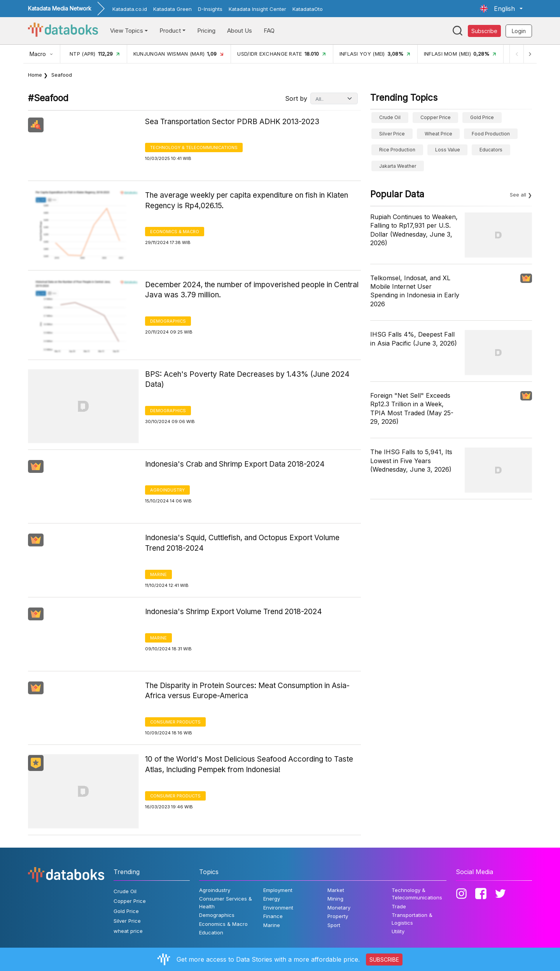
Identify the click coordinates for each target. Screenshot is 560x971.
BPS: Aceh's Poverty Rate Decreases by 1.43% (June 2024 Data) (247, 379)
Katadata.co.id (130, 9)
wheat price (438, 134)
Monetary (339, 908)
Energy (272, 899)
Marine (158, 574)
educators (491, 150)
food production (491, 134)
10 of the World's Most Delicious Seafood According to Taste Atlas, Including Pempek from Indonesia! (249, 764)
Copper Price (436, 117)
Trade (399, 906)
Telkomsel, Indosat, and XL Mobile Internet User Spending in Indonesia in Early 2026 (415, 291)
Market (336, 890)
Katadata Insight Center (257, 9)
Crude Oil (390, 117)
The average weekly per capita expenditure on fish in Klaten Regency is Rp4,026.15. (247, 200)
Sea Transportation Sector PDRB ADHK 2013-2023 (232, 122)
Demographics (168, 321)
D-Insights (210, 9)
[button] (501, 9)
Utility (398, 931)
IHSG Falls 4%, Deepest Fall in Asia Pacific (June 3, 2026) (414, 339)
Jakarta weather (398, 166)
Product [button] (170, 31)
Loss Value (448, 150)
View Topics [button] (127, 31)
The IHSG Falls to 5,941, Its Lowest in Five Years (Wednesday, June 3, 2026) (411, 461)
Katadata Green (172, 9)
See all (518, 195)
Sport (334, 925)
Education (211, 932)
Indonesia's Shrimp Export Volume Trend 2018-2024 (234, 612)
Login (519, 31)
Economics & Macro (175, 232)
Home (35, 75)
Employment (278, 890)
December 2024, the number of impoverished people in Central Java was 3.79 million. (252, 290)
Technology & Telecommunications (194, 147)
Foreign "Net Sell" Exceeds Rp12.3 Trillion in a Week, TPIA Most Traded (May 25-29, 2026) (412, 408)
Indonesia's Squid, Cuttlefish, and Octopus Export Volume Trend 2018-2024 (242, 543)
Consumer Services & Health (226, 903)
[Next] (530, 54)
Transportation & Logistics (412, 919)
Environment (278, 908)
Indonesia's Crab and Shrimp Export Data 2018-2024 (235, 464)
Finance (273, 916)
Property (338, 916)
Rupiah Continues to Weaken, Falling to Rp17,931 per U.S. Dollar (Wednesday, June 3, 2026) (414, 230)
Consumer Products (175, 722)
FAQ (269, 31)
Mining (335, 899)
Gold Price (482, 117)
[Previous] (516, 54)
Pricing (206, 31)
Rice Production (397, 150)
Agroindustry (167, 490)
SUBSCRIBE (384, 960)
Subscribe (484, 31)
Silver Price (392, 134)
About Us (240, 31)
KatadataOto (308, 9)
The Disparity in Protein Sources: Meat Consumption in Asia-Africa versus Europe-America (247, 691)
